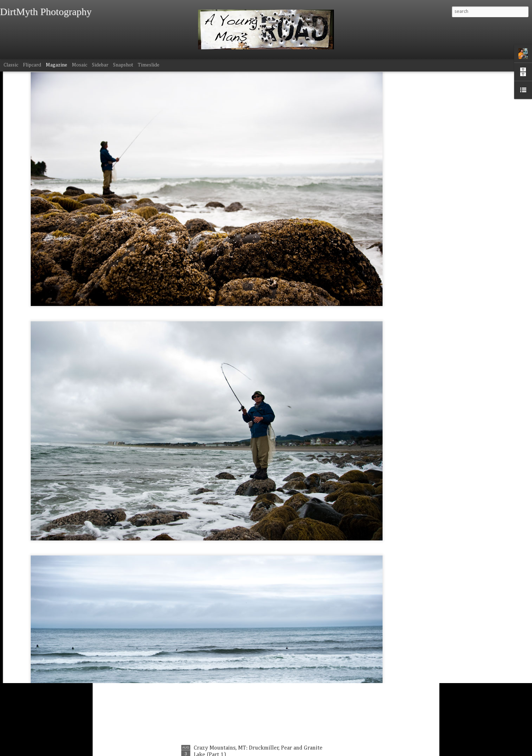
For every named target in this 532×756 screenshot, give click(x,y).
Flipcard (32, 65)
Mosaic (80, 65)
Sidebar (100, 65)
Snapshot (123, 65)
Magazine (56, 65)
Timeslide (149, 65)
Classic (11, 65)
